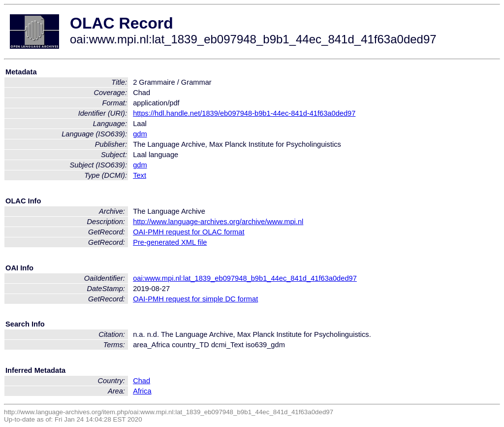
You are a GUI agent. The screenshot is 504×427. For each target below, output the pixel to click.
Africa (142, 391)
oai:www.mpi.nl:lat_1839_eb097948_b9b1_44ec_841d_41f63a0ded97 (245, 278)
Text (140, 175)
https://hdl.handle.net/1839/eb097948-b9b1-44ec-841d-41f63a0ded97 (244, 113)
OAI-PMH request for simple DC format (195, 299)
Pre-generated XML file (170, 242)
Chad (142, 381)
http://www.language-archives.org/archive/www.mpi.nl (218, 222)
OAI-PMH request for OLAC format (189, 232)
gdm (140, 134)
